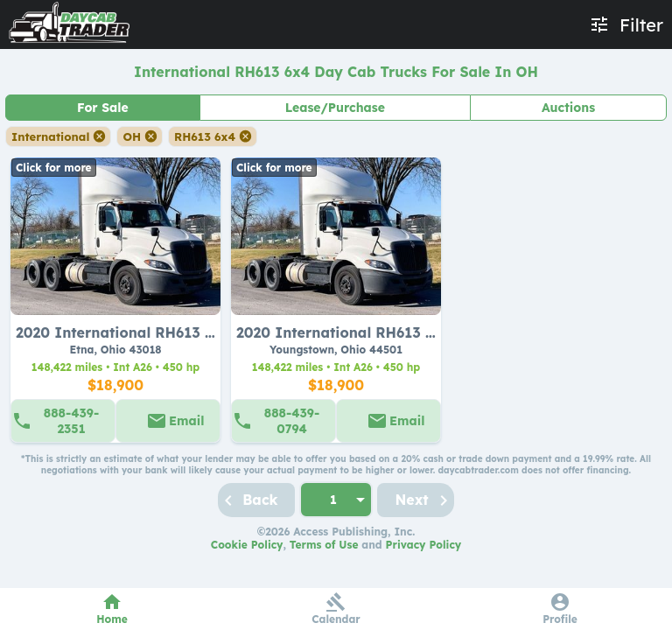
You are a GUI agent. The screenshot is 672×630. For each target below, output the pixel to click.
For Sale (103, 108)
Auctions (568, 108)
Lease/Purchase (335, 108)
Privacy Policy (424, 545)
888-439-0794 (292, 421)
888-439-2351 (71, 421)
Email (186, 421)
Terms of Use (324, 545)
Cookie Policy (247, 545)
